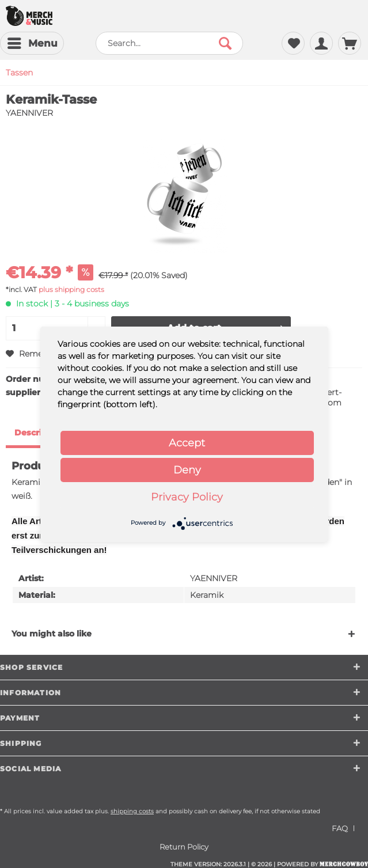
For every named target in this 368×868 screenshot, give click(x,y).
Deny (187, 470)
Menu (33, 41)
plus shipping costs (71, 289)
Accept (187, 443)
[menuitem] (32, 43)
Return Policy (184, 847)
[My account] (321, 43)
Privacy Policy (187, 497)
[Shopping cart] (350, 43)
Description (39, 433)
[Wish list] (293, 43)
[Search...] (169, 43)
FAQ (340, 828)
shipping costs (132, 811)
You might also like (52, 634)
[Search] (225, 43)
